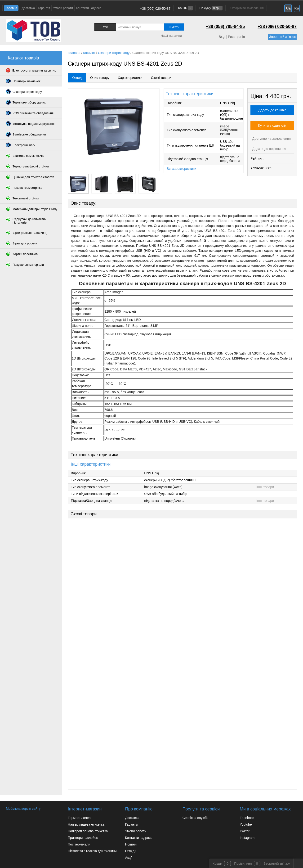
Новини (131, 844)
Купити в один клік (272, 126)
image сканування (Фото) (229, 130)
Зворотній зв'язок (282, 37)
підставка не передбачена (230, 159)
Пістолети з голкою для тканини (92, 851)
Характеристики (130, 78)
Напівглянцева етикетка (86, 824)
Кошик (185, 8)
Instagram (247, 838)
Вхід (222, 37)
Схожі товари (161, 78)
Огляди (131, 851)
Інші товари (265, 487)
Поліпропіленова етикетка (88, 831)
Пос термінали (79, 844)
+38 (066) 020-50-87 (155, 9)
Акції (129, 858)
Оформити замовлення (247, 8)
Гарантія (44, 8)
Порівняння (243, 864)
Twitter (245, 831)
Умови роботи (63, 8)
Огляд (77, 78)
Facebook (247, 818)
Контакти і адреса (89, 8)
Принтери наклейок (83, 838)
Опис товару (100, 78)
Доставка (28, 8)
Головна (11, 8)
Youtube (246, 824)
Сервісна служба (196, 818)
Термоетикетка (79, 818)
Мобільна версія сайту (23, 809)
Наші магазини (171, 36)
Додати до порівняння (269, 149)
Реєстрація (236, 37)
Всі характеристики (181, 169)
